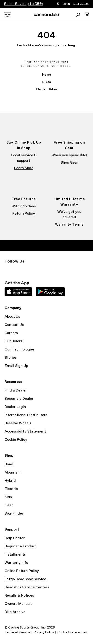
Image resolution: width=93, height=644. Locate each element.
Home (46, 75)
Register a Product (21, 546)
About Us (12, 317)
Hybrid (10, 481)
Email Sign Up (16, 366)
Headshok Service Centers (27, 587)
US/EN (66, 4)
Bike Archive (15, 612)
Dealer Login (15, 407)
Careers (11, 333)
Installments (15, 555)
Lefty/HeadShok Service (25, 579)
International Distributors (26, 415)
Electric (11, 489)
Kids (8, 497)
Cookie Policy (16, 440)
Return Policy (24, 214)
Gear (9, 505)
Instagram (7, 270)
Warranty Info (16, 563)
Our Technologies (20, 349)
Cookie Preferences (72, 632)
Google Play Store (50, 292)
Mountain (13, 473)
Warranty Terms (69, 225)
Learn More (24, 168)
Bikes (46, 82)
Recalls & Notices (19, 596)
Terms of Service (17, 632)
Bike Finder (14, 514)
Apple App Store (18, 292)
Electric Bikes (47, 89)
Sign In (77, 4)
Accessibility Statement (25, 431)
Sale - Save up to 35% (24, 4)
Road (9, 464)
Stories (11, 358)
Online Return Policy (22, 571)
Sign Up (85, 4)
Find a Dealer (16, 390)
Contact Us (14, 325)
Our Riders (13, 341)
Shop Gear (69, 163)
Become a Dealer (19, 399)
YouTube (37, 270)
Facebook (17, 270)
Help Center (15, 538)
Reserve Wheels (18, 423)
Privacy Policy (44, 632)
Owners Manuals (19, 604)
